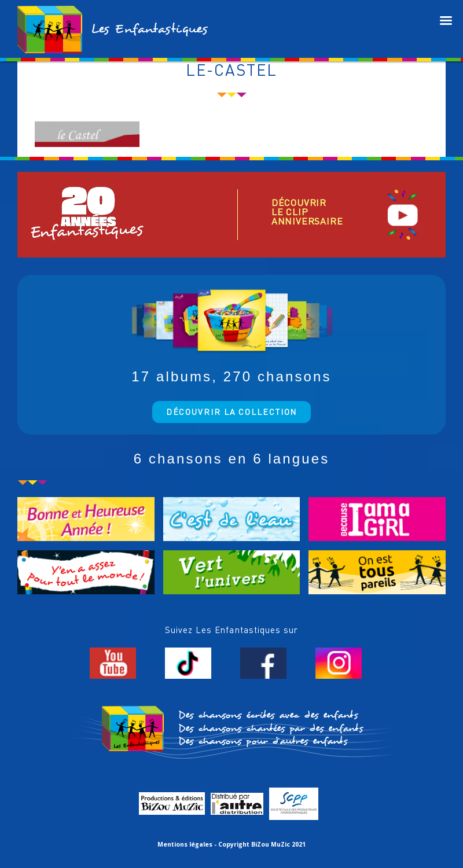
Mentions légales (185, 844)
